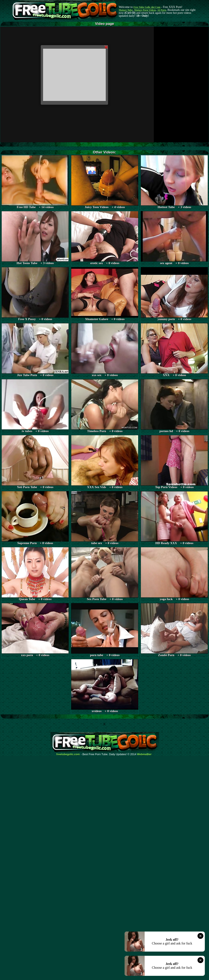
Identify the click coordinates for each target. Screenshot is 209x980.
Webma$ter (144, 754)
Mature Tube (126, 10)
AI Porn (162, 10)
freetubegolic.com (68, 754)
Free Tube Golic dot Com (147, 7)
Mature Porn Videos (145, 10)
